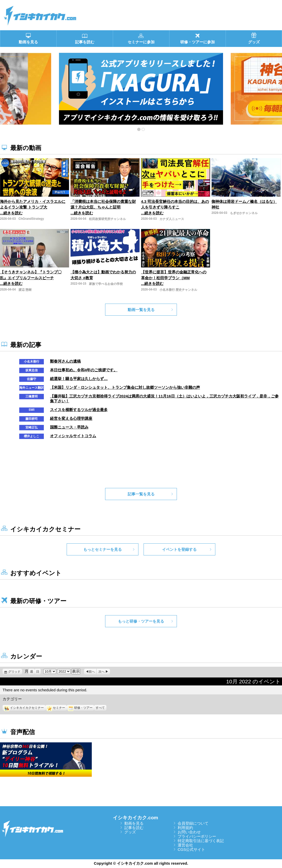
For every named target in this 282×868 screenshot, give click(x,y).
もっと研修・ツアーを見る (141, 621)
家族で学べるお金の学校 (106, 284)
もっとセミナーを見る (103, 549)
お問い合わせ (189, 832)
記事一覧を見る (141, 494)
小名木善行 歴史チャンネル (178, 290)
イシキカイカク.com (135, 818)
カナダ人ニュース (172, 219)
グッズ (130, 832)
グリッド (15, 672)
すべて (100, 708)
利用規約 (185, 828)
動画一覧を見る (141, 310)
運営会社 (185, 845)
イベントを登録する (179, 549)
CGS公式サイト (192, 849)
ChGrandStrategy (31, 219)
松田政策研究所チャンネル (107, 219)
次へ (102, 672)
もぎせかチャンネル (244, 213)
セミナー (56, 708)
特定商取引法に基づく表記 (201, 841)
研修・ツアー (80, 708)
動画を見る (134, 823)
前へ (92, 672)
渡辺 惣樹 (25, 290)
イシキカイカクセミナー (24, 708)
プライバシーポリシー (197, 836)
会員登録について (193, 823)
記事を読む (134, 828)
